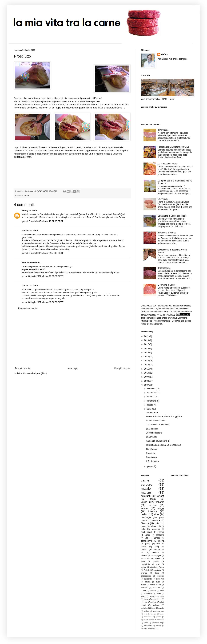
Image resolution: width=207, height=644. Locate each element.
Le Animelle (163, 199)
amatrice (158, 570)
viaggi (161, 508)
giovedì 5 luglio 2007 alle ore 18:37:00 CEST (42, 221)
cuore (162, 614)
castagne (160, 535)
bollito (144, 514)
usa (147, 538)
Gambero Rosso (157, 567)
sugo (158, 582)
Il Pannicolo (163, 130)
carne (145, 480)
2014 (147, 357)
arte (163, 611)
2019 (147, 340)
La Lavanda (152, 437)
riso (158, 544)
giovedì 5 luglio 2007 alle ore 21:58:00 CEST (42, 253)
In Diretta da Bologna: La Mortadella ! (163, 445)
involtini (156, 561)
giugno (150, 466)
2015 (147, 353)
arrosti (161, 496)
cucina (161, 541)
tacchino (155, 553)
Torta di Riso (152, 412)
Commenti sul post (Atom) (35, 373)
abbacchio (156, 526)
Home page (72, 368)
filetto (143, 561)
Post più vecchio (122, 368)
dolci (143, 529)
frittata (153, 596)
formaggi (156, 529)
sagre (162, 623)
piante (146, 623)
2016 (147, 349)
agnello (157, 538)
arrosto (153, 505)
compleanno (147, 541)
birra (157, 573)
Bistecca (145, 523)
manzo (146, 493)
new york (160, 579)
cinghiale (148, 593)
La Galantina (152, 429)
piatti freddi (146, 532)
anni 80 (157, 588)
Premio (161, 532)
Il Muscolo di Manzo (167, 233)
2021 (147, 336)
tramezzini (152, 628)
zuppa (143, 585)
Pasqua (144, 588)
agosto (150, 405)
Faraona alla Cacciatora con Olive (174, 147)
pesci (158, 564)
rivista (144, 547)
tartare (144, 567)
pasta (153, 499)
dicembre (151, 389)
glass (162, 596)
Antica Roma (156, 585)
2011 (147, 369)
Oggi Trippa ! (152, 449)
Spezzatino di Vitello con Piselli (172, 216)
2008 (147, 381)
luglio (149, 409)
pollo (157, 523)
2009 (147, 377)
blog (157, 547)
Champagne (156, 556)
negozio (144, 602)
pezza (154, 602)
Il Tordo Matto (152, 461)
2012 (147, 365)
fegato (158, 558)
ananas (144, 573)
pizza (148, 544)
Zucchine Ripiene (154, 433)
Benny (25, 210)
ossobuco (161, 620)
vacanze (156, 520)
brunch (153, 590)
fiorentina (148, 617)
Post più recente (22, 368)
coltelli (158, 593)
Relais (147, 611)
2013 (147, 361)
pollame (160, 502)
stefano (25, 231)
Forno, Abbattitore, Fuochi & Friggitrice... (165, 416)
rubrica (154, 623)
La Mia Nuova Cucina (156, 421)
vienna (144, 556)
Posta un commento (28, 308)
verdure (147, 485)
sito (143, 553)
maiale (146, 489)
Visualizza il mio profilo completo (172, 59)
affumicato (145, 558)
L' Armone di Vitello (167, 285)
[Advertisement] (72, 338)
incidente (148, 579)
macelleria (157, 599)
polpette (157, 550)
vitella (144, 502)
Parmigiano (151, 457)
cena (162, 590)
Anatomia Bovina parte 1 (158, 441)
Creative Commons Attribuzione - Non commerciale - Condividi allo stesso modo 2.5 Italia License (166, 321)
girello (159, 617)
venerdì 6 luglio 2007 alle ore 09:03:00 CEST (43, 276)
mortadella (145, 564)
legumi (143, 620)
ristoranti (146, 496)
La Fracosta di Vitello (168, 164)
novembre (152, 393)
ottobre (150, 397)
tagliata (144, 608)
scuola (148, 582)
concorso (161, 576)
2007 (147, 385)
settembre (152, 401)
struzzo (159, 626)
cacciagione (146, 576)
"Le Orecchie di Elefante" (158, 425)
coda (146, 614)
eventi (143, 596)
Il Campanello (164, 268)
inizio (146, 599)
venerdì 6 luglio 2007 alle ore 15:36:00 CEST (43, 302)
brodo (143, 590)
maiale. (144, 550)
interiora (153, 511)
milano (152, 620)
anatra (155, 611)
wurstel (161, 608)
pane (143, 526)
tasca (143, 628)
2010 (147, 373)
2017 (147, 344)
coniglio (154, 614)
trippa (153, 608)
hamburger (146, 517)
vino (156, 514)
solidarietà (148, 626)
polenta (156, 605)
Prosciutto (151, 453)
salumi (26, 195)
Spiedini (147, 570)
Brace (148, 535)
